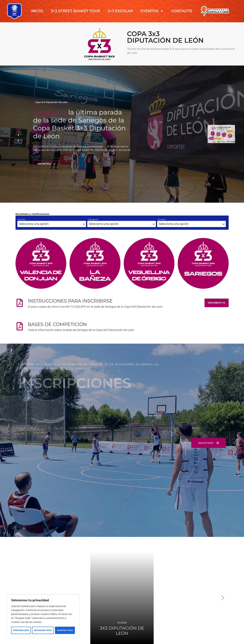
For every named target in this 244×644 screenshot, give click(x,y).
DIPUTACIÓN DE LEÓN (122, 631)
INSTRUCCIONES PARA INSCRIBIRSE (70, 301)
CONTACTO (182, 11)
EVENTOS (152, 11)
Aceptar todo (65, 630)
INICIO (37, 11)
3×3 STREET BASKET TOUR (75, 11)
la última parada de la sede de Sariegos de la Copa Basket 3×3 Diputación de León (79, 124)
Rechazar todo (43, 630)
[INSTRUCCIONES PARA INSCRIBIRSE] (20, 303)
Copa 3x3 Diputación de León (51, 102)
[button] (223, 598)
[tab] (18, 129)
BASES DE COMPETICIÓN (57, 324)
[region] (43, 616)
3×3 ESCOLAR (120, 11)
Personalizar (21, 630)
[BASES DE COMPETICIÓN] (20, 326)
